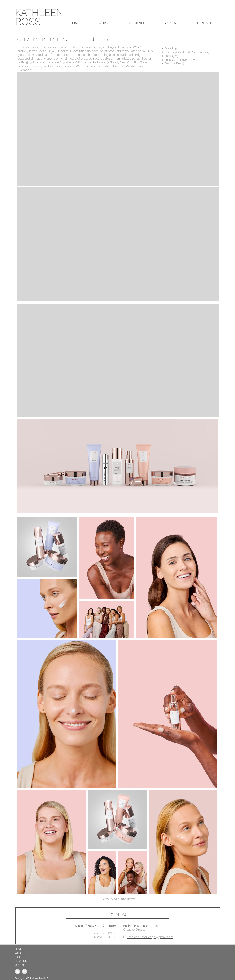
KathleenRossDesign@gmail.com (150, 937)
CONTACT (120, 915)
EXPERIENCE (22, 957)
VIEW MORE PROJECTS (119, 899)
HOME (19, 949)
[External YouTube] (118, 129)
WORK (19, 953)
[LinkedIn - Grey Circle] (18, 971)
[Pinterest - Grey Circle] (25, 971)
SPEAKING (21, 961)
